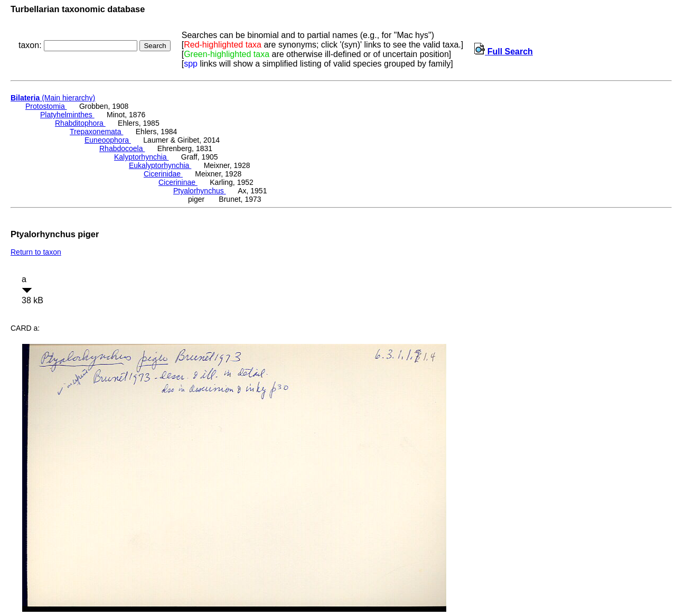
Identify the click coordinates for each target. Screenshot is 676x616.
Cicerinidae (163, 174)
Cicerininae (178, 182)
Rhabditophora (80, 123)
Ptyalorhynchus (200, 191)
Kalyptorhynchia (142, 157)
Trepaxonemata (96, 132)
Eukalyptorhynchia (160, 165)
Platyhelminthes (67, 115)
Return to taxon (36, 252)
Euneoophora (108, 140)
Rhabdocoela (122, 148)
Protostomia (46, 106)
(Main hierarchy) (53, 98)
